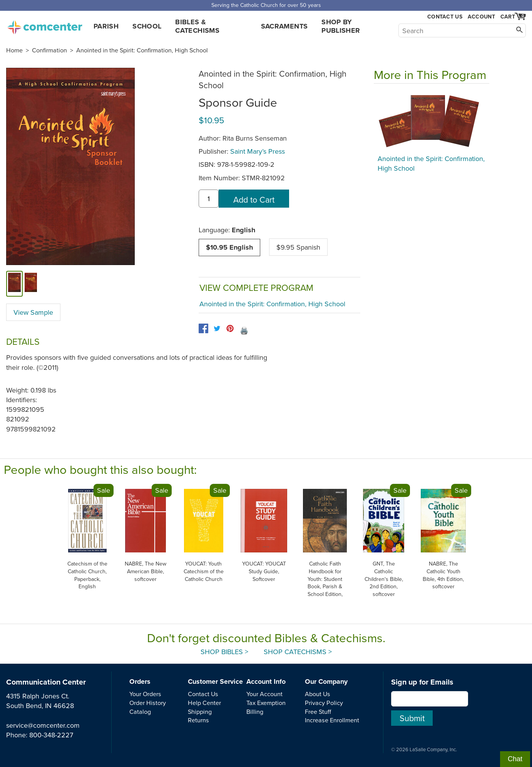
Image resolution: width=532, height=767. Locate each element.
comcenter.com (45, 25)
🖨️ (244, 330)
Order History (148, 703)
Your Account (264, 694)
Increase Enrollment (332, 720)
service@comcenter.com (43, 725)
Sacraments (284, 26)
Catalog (140, 712)
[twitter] (217, 328)
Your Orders (145, 694)
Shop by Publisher (341, 26)
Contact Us (445, 17)
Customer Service (215, 681)
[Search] (462, 30)
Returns (198, 720)
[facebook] (203, 328)
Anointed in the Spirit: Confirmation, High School (142, 50)
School (147, 26)
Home (14, 50)
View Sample (33, 312)
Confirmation (49, 50)
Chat (515, 759)
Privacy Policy (324, 703)
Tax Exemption (266, 703)
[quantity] (209, 199)
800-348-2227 (51, 735)
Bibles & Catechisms (197, 26)
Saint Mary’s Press (258, 151)
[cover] (14, 284)
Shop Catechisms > (298, 652)
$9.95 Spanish (298, 247)
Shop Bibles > (224, 652)
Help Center (204, 703)
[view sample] (31, 284)
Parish (106, 26)
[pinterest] (230, 328)
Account (481, 17)
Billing (255, 712)
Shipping (200, 712)
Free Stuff (318, 712)
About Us (318, 694)
